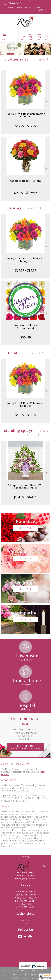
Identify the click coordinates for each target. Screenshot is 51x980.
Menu (5, 39)
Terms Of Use (18, 975)
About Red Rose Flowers (15, 764)
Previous (4, 102)
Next (47, 102)
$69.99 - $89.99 (26, 126)
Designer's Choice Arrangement (25, 327)
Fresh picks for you (25, 728)
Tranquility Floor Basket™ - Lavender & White (25, 486)
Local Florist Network (20, 978)
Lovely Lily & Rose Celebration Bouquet (26, 115)
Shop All (40, 60)
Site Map (36, 978)
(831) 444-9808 (14, 3)
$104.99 (26, 337)
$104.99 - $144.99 (25, 497)
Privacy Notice (33, 975)
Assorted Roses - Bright (25, 181)
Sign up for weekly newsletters (26, 747)
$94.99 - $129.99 (25, 193)
